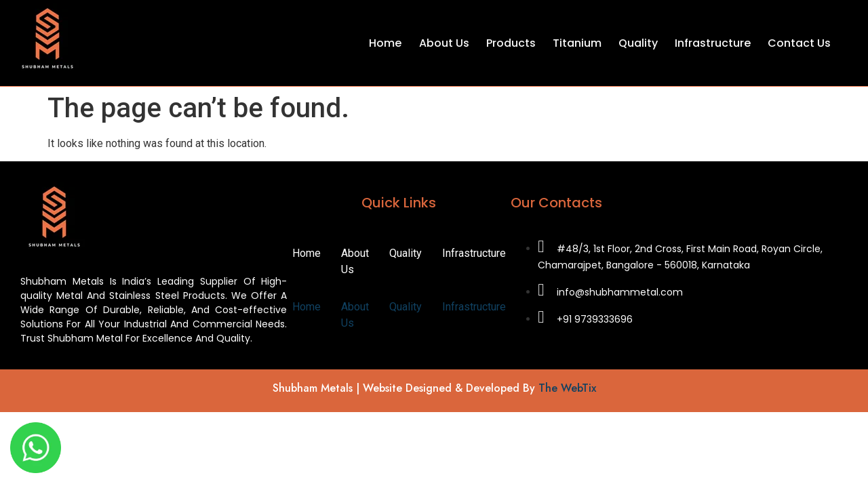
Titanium (577, 43)
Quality (638, 43)
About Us (444, 43)
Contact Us (799, 43)
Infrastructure (713, 43)
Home (386, 43)
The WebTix (567, 388)
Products (511, 43)
